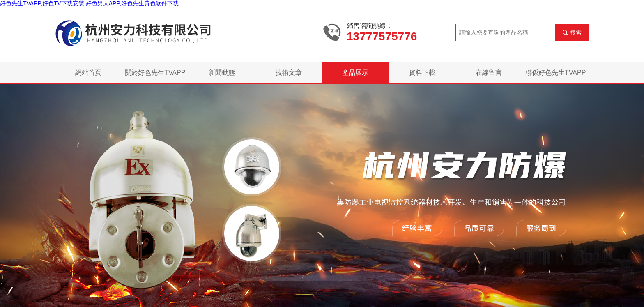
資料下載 (422, 73)
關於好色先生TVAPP (155, 73)
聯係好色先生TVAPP (555, 73)
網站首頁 (88, 73)
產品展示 (355, 73)
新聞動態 (222, 73)
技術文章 (289, 73)
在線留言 (489, 73)
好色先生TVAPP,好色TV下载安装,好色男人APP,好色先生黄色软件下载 (89, 3)
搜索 (576, 32)
